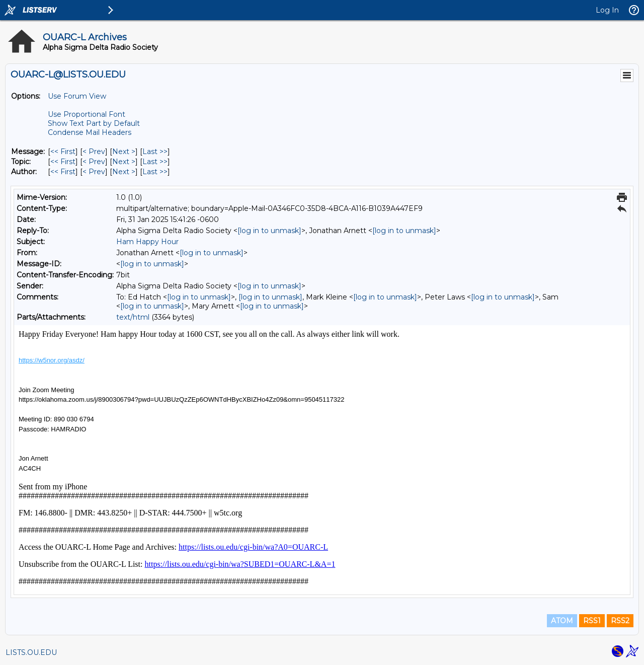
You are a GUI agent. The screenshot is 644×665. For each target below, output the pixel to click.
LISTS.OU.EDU (31, 652)
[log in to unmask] (269, 231)
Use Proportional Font (87, 114)
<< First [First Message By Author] (63, 172)
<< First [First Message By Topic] (63, 162)
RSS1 (592, 621)
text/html (133, 317)
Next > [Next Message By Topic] (124, 162)
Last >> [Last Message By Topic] (155, 162)
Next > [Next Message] (124, 152)
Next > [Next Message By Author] (124, 172)
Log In (607, 10)
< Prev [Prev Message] (94, 152)
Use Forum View (77, 96)
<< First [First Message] (63, 152)
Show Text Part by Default (94, 123)
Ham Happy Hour (147, 242)
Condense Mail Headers (90, 132)
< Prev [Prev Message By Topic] (94, 162)
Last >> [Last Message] (155, 152)
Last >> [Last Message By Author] (155, 172)
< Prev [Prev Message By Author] (94, 172)
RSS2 (620, 621)
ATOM (562, 621)
